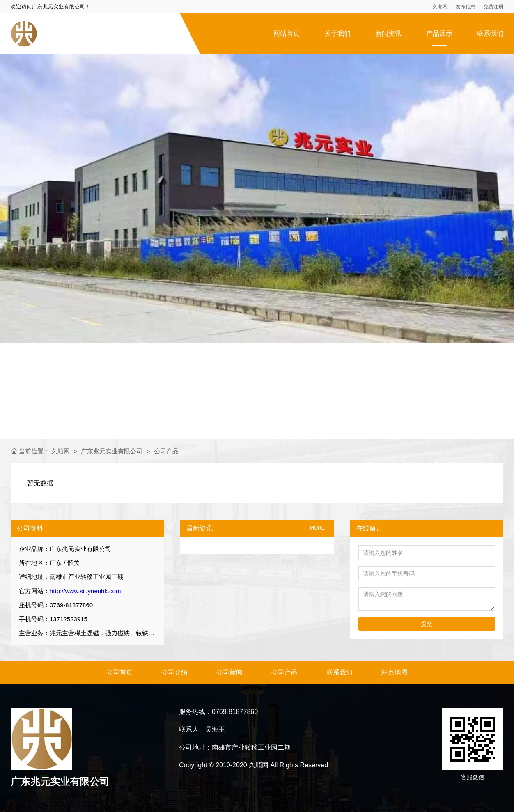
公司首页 (119, 672)
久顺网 (440, 7)
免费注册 (493, 7)
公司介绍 (174, 672)
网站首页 (287, 33)
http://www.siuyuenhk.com (85, 591)
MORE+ (319, 528)
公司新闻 (229, 672)
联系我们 (490, 33)
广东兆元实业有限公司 (112, 451)
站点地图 (395, 672)
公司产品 (166, 451)
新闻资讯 (388, 33)
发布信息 (466, 7)
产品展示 (439, 33)
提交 (427, 624)
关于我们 (337, 33)
